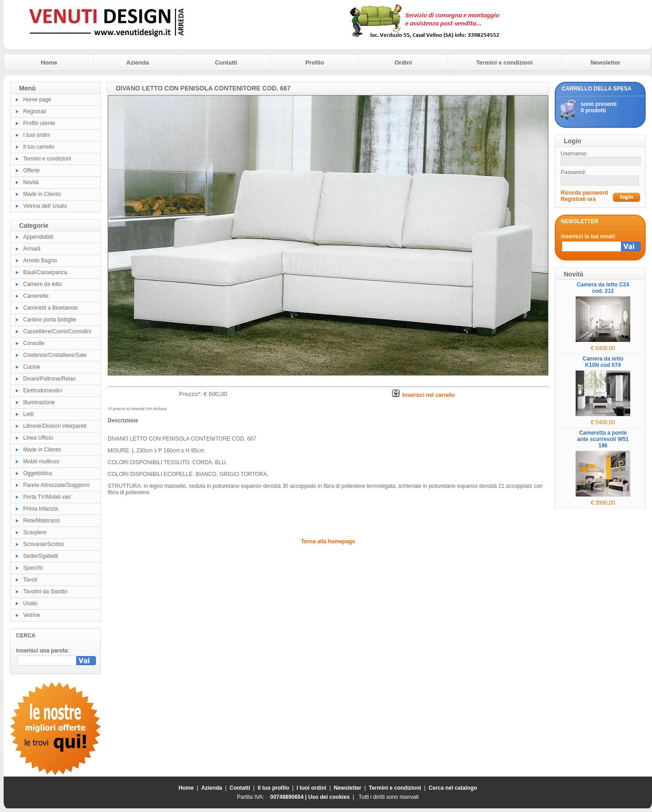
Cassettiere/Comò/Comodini (57, 331)
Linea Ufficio (38, 438)
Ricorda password (584, 193)
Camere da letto (42, 284)
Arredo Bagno (40, 261)
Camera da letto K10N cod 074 (603, 362)
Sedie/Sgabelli (41, 556)
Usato (30, 603)
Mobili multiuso (41, 461)
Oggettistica (37, 473)
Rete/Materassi (42, 521)
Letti (28, 414)
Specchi (33, 568)
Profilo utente (39, 123)
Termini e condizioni (505, 63)
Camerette (36, 296)
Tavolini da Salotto (45, 591)
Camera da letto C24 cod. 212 (603, 288)
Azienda (138, 63)
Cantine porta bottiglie (50, 320)
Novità (31, 182)
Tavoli (30, 580)
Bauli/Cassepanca (45, 272)
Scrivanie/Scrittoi (43, 544)
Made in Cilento (42, 194)
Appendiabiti (38, 237)
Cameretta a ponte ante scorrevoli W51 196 (603, 439)
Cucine (32, 367)
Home (49, 63)
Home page (37, 100)
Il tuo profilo (273, 788)
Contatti (226, 63)
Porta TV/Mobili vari (47, 497)
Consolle (34, 343)
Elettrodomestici (42, 391)
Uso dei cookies (329, 797)
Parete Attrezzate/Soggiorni (56, 485)
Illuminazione (39, 402)
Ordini (403, 63)
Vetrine (32, 615)
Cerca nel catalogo (453, 788)
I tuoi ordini (37, 135)
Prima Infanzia (41, 509)
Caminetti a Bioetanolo (51, 308)
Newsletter (606, 63)
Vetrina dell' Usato (45, 206)
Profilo (315, 63)
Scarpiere (35, 532)
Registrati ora (578, 199)
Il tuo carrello (39, 147)
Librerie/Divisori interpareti (55, 426)
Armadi (32, 249)
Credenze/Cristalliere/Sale (55, 355)
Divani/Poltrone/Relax (49, 379)
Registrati (35, 111)
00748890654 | (289, 797)
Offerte (31, 170)
